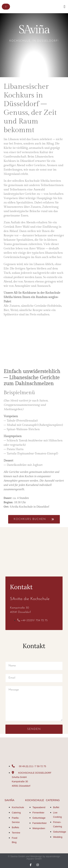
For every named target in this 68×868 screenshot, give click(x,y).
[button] (64, 7)
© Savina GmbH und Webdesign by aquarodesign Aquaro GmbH (34, 858)
